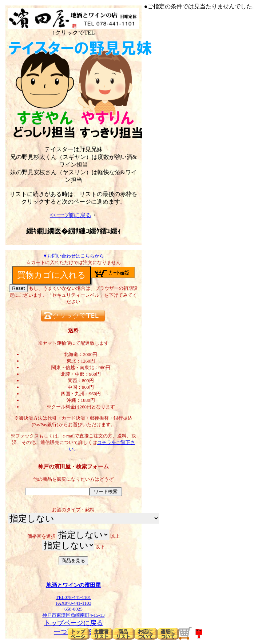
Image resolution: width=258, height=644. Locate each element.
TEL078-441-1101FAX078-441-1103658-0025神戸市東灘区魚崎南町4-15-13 (74, 604)
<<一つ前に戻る (71, 215)
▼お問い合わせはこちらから (73, 256)
